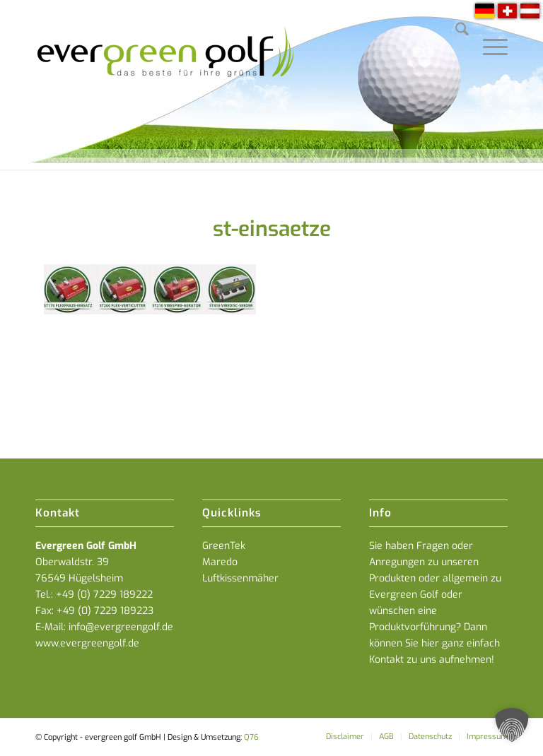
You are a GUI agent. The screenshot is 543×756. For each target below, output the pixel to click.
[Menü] (488, 32)
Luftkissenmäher (240, 578)
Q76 (251, 737)
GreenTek (224, 546)
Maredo (220, 562)
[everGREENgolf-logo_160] (167, 85)
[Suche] (455, 32)
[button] (512, 725)
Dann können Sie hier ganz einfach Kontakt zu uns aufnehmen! (434, 643)
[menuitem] (455, 32)
